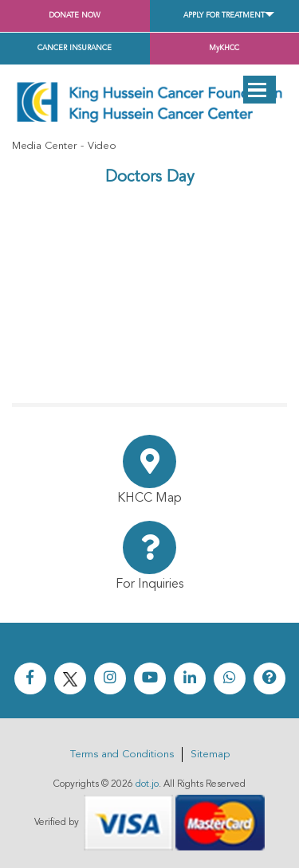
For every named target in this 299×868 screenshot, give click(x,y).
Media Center (44, 146)
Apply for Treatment (224, 16)
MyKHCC (224, 48)
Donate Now (75, 16)
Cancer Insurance (75, 48)
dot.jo (147, 784)
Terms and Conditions (122, 755)
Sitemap (210, 755)
